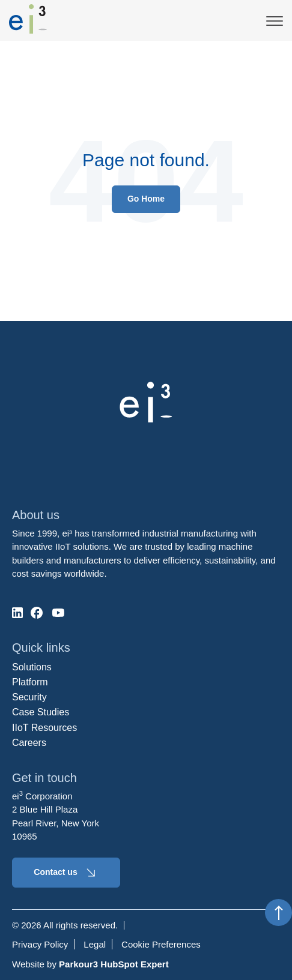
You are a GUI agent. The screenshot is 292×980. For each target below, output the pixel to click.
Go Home (146, 199)
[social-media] (17, 613)
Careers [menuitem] (29, 743)
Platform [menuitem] (30, 682)
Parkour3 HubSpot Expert (114, 964)
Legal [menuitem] (95, 944)
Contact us (66, 873)
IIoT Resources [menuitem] (44, 728)
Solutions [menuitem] (32, 667)
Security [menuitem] (29, 697)
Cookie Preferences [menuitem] (161, 944)
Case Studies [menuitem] (41, 712)
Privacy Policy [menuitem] (40, 944)
